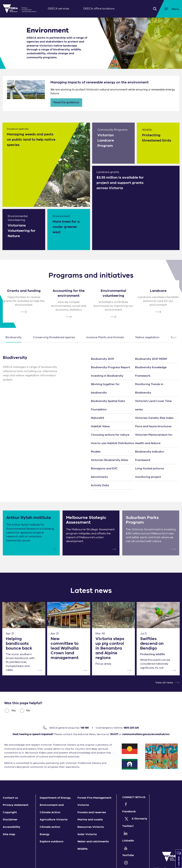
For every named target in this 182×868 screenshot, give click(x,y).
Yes (10, 711)
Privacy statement (16, 805)
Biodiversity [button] (14, 337)
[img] (20, 9)
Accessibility (11, 827)
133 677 (114, 734)
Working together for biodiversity (105, 388)
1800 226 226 (131, 728)
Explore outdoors (52, 841)
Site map (9, 834)
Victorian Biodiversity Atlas (109, 460)
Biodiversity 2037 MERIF (151, 359)
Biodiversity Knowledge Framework (151, 372)
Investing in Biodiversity (107, 376)
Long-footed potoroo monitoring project (150, 473)
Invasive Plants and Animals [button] (105, 337)
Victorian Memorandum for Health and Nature (154, 439)
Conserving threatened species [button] (54, 337)
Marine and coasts (90, 820)
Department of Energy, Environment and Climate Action (55, 805)
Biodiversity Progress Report (111, 367)
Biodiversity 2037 (102, 359)
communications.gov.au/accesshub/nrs (146, 734)
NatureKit (98, 418)
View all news (164, 683)
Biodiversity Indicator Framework (150, 456)
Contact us (10, 798)
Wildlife (83, 849)
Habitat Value (100, 426)
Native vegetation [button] (147, 337)
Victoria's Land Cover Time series (153, 405)
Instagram (136, 841)
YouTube (135, 833)
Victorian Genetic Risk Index (154, 418)
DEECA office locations (99, 9)
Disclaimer (10, 820)
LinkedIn (135, 826)
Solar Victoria (87, 834)
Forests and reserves (92, 812)
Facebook (136, 804)
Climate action (50, 827)
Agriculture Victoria (54, 820)
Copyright (10, 812)
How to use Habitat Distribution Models (113, 447)
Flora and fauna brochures (153, 426)
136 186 (85, 728)
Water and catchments (93, 841)
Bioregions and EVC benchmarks (104, 473)
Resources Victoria (91, 827)
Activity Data (100, 485)
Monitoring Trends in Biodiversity (149, 388)
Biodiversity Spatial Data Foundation (108, 405)
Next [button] (174, 337)
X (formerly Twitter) (133, 815)
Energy (45, 834)
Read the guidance (66, 102)
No (25, 711)
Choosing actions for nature (110, 435)
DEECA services (59, 9)
